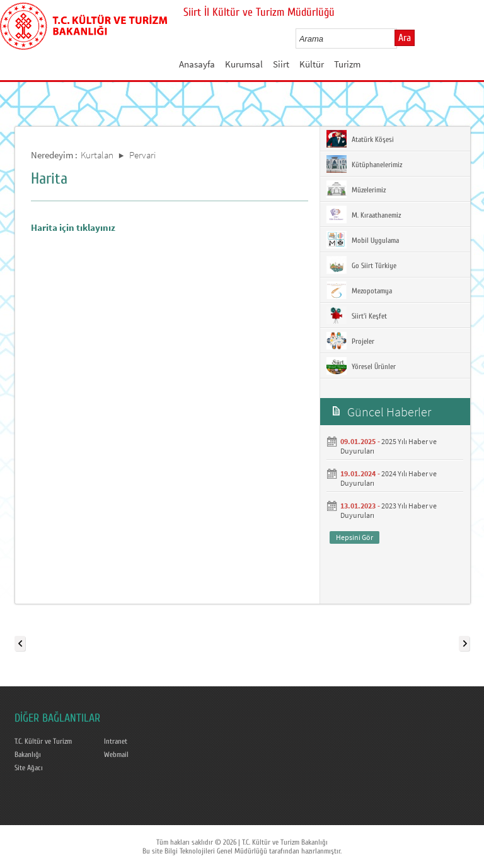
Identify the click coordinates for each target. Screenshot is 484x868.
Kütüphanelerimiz (364, 164)
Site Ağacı (29, 768)
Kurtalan (97, 155)
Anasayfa (197, 64)
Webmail (116, 754)
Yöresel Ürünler (361, 366)
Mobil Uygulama (363, 240)
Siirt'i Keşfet (357, 315)
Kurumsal (244, 64)
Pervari (142, 155)
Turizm (347, 64)
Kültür (312, 64)
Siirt (281, 64)
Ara (405, 38)
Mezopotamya (359, 290)
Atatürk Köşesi (360, 139)
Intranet (116, 741)
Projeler (350, 341)
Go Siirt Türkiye (361, 265)
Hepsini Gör (354, 537)
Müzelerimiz (356, 189)
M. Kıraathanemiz (364, 214)
